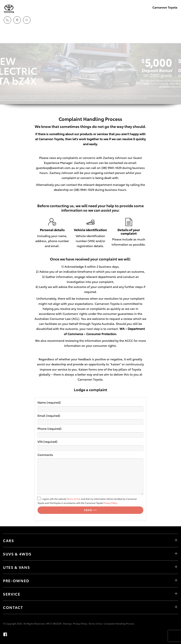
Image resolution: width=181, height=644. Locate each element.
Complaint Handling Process (119, 623)
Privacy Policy (80, 623)
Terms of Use (74, 499)
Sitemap (67, 623)
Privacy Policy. (110, 503)
